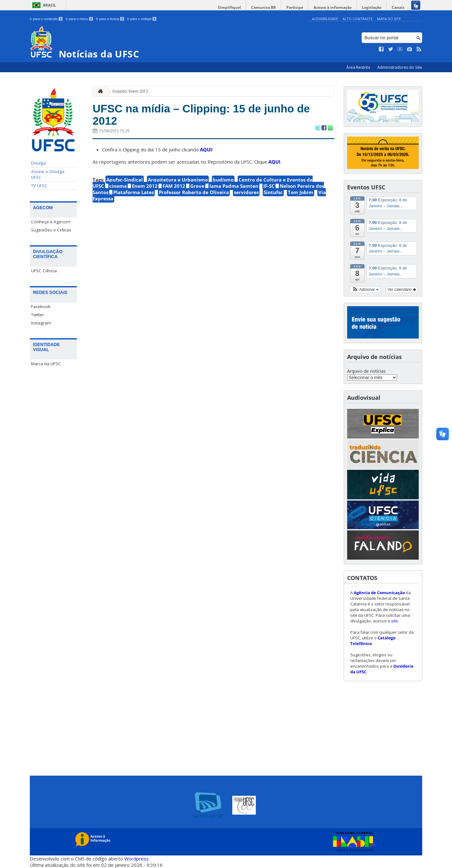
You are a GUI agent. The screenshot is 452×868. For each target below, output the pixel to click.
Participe (295, 7)
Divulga (38, 163)
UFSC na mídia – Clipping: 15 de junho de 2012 (201, 115)
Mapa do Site (389, 19)
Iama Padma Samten (234, 186)
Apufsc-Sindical (125, 180)
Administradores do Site (400, 67)
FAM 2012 (174, 186)
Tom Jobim (301, 192)
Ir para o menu (79, 19)
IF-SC (269, 186)
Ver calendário (402, 290)
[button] (365, 290)
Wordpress (137, 859)
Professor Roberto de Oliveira (194, 192)
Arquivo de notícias (366, 371)
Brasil (50, 5)
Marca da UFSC (46, 364)
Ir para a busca (110, 19)
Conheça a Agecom (51, 222)
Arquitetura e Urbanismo (178, 180)
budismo (223, 180)
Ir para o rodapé (142, 19)
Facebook (41, 307)
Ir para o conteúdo (46, 19)
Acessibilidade (325, 19)
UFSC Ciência (44, 271)
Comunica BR (264, 7)
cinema (118, 186)
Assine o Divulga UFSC (48, 174)
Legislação (372, 7)
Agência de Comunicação (379, 593)
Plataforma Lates (134, 192)
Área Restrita (359, 67)
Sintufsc (273, 192)
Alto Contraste (358, 19)
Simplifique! (229, 7)
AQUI (206, 149)
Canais (398, 7)
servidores (246, 192)
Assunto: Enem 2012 (130, 91)
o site (393, 621)
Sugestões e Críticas (51, 230)
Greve (197, 186)
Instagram (41, 323)
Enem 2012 (145, 186)
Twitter (38, 315)
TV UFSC (39, 186)
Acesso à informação (333, 7)
